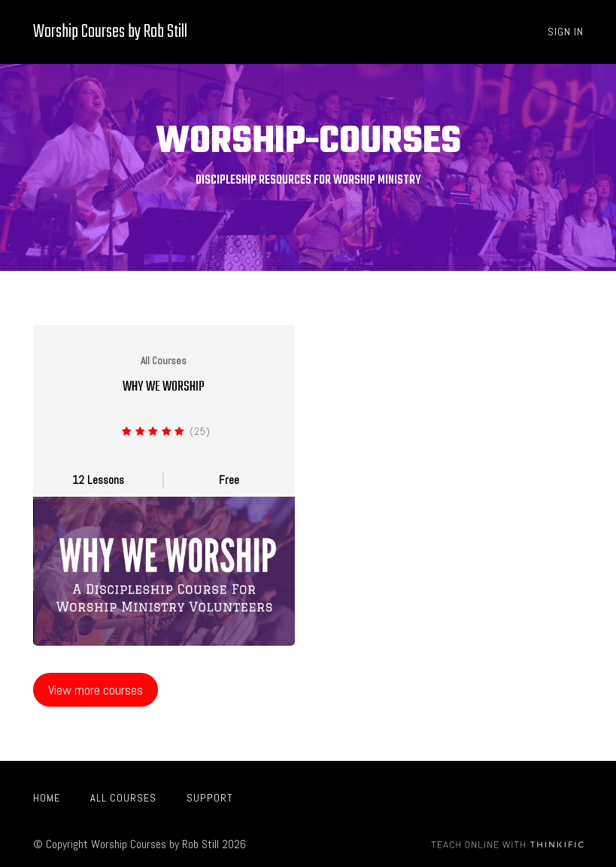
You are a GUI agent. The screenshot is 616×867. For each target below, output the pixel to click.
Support (210, 798)
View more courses (96, 690)
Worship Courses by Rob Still (110, 32)
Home (47, 798)
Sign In (566, 32)
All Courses (123, 798)
